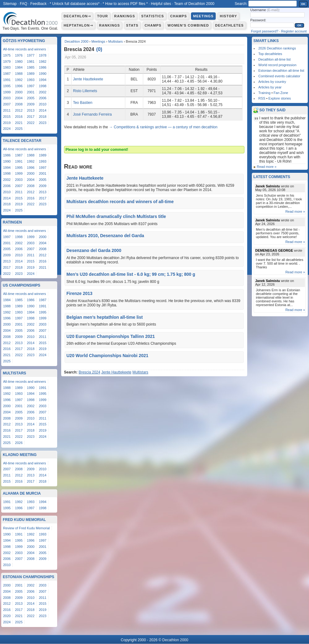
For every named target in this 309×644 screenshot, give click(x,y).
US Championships (21, 285)
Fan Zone (281, 93)
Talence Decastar (22, 141)
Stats (132, 25)
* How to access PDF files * (125, 4)
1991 (7, 80)
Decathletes (229, 25)
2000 (19, 92)
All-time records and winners (25, 49)
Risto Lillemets (85, 91)
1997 (31, 86)
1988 (19, 74)
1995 (7, 86)
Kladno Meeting (20, 455)
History (228, 16)
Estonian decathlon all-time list (281, 70)
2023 (43, 123)
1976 (19, 55)
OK (303, 4)
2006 (43, 98)
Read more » (267, 167)
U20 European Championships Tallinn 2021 (111, 336)
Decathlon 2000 (76, 41)
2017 (31, 117)
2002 (43, 92)
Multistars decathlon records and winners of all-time (120, 202)
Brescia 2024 (89, 372)
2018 (43, 117)
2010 (43, 104)
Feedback (38, 4)
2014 (43, 110)
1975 (7, 55)
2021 (19, 123)
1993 (31, 80)
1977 (31, 55)
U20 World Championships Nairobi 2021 (107, 356)
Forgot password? (265, 31)
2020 (7, 616)
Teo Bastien (83, 103)
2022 (31, 123)
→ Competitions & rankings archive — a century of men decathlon (163, 127)
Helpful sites (161, 4)
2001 (31, 92)
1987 (7, 74)
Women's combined (188, 25)
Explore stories (280, 98)
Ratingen (12, 222)
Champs (179, 16)
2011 (7, 110)
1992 (19, 80)
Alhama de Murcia (22, 493)
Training (264, 93)
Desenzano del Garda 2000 (94, 250)
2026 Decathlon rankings (277, 48)
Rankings (125, 16)
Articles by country (272, 82)
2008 (19, 104)
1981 (31, 62)
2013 (31, 110)
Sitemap (10, 4)
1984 (19, 67)
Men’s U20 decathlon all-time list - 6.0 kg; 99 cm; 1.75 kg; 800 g (131, 274)
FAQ (23, 4)
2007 (7, 104)
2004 (19, 98)
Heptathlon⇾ (78, 25)
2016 (19, 117)
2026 (19, 443)
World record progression (277, 65)
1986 (43, 67)
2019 (7, 123)
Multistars (115, 41)
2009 (31, 104)
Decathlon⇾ (77, 16)
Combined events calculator (279, 76)
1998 (43, 86)
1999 (7, 92)
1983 (7, 67)
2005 (31, 98)
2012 (19, 110)
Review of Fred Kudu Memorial (26, 528)
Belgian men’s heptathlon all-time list (105, 317)
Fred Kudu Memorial (24, 520)
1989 (31, 74)
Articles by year (270, 87)
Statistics (153, 16)
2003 (7, 98)
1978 (43, 55)
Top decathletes (270, 54)
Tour (102, 16)
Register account (294, 31)
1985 (31, 67)
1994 (43, 80)
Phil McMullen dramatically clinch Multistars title (116, 216)
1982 (43, 62)
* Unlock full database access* (75, 4)
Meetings (203, 16)
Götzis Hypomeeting (24, 41)
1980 (19, 62)
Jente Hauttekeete (88, 79)
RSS (262, 98)
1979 (7, 62)
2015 (7, 117)
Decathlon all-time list (275, 59)
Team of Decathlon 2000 (194, 4)
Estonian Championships (28, 577)
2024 (7, 129)
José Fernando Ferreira (92, 114)
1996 (19, 86)
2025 (19, 129)
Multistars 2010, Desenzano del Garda (105, 236)
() (99, 49)
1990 (43, 74)
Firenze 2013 (79, 293)
